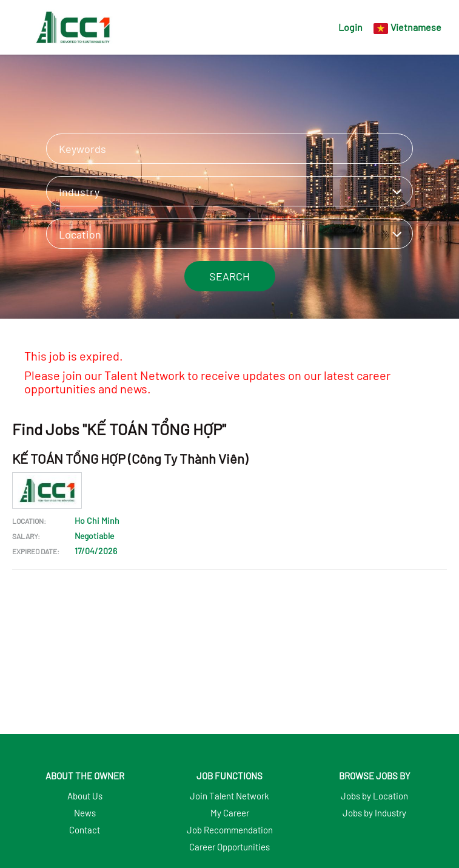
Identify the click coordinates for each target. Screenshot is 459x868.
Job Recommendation (230, 830)
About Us (85, 796)
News (85, 813)
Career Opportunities (229, 847)
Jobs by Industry (374, 813)
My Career (230, 813)
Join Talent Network (229, 796)
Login (350, 27)
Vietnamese (416, 27)
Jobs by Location (374, 796)
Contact (85, 830)
